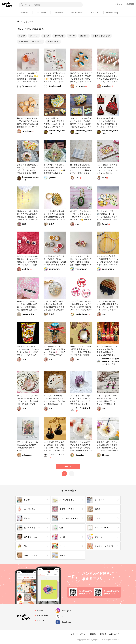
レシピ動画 (42, 12)
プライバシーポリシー (79, 634)
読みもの (59, 12)
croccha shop (112, 12)
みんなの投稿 (77, 12)
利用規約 (93, 634)
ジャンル (24, 12)
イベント (95, 12)
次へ (68, 466)
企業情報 (103, 634)
